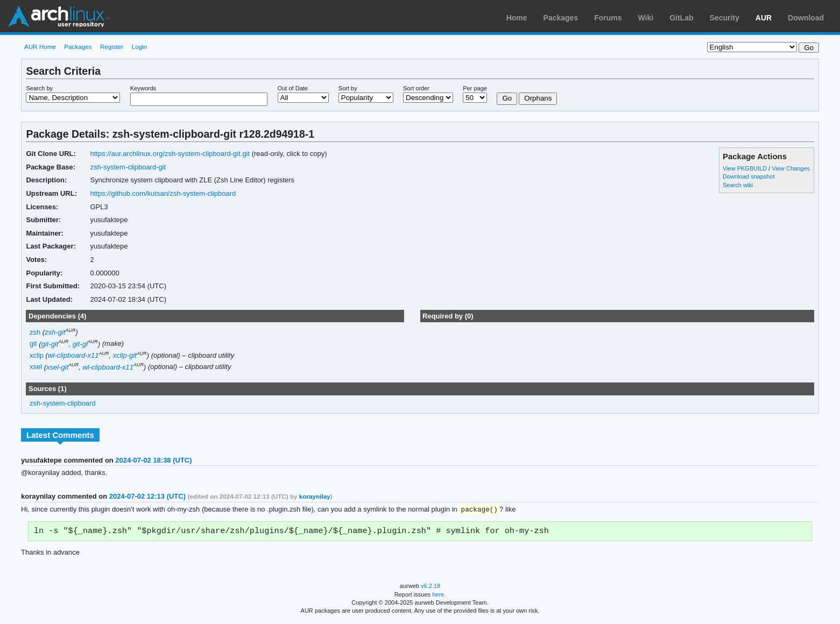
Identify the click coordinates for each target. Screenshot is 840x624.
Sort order (416, 88)
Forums (608, 18)
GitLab (681, 18)
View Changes (791, 168)
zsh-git (55, 332)
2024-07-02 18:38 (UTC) (153, 460)
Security (725, 18)
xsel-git (57, 367)
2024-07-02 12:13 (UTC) (147, 496)
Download (806, 18)
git (33, 344)
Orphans (538, 98)
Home (517, 18)
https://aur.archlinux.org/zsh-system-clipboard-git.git (170, 154)
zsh (35, 332)
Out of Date (293, 88)
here (438, 596)
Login (140, 47)
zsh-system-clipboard (63, 403)
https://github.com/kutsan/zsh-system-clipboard (163, 193)
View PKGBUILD (746, 168)
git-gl (80, 344)
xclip (37, 355)
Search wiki (738, 185)
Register (112, 47)
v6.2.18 (430, 587)
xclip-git (125, 355)
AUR (764, 18)
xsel (36, 367)
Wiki (646, 18)
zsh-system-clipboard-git (128, 167)
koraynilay (315, 496)
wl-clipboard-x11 (73, 355)
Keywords (143, 88)
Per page (475, 88)
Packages (561, 18)
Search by (39, 88)
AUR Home (40, 47)
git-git (50, 344)
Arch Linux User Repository (59, 16)
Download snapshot (749, 176)
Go (507, 98)
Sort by (348, 88)
